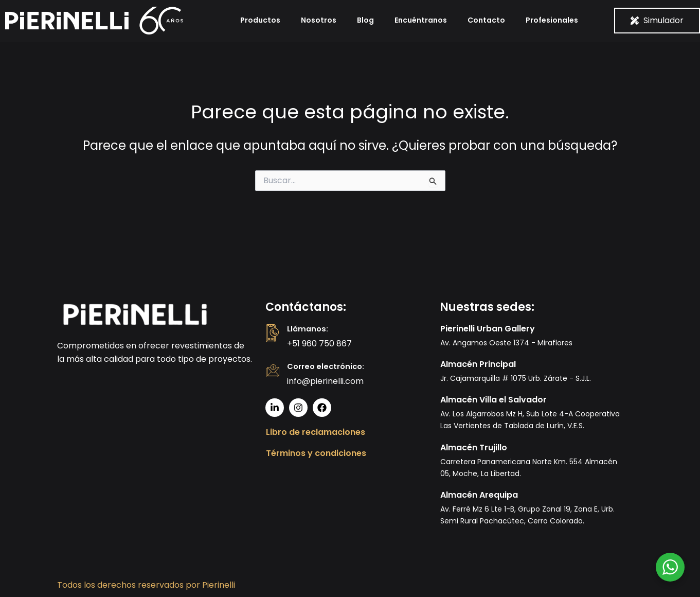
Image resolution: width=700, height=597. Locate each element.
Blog (365, 20)
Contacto (486, 20)
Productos (260, 20)
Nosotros (319, 20)
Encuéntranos (421, 20)
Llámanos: (309, 329)
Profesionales (552, 20)
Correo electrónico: (328, 366)
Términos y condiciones (316, 453)
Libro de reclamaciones (316, 432)
